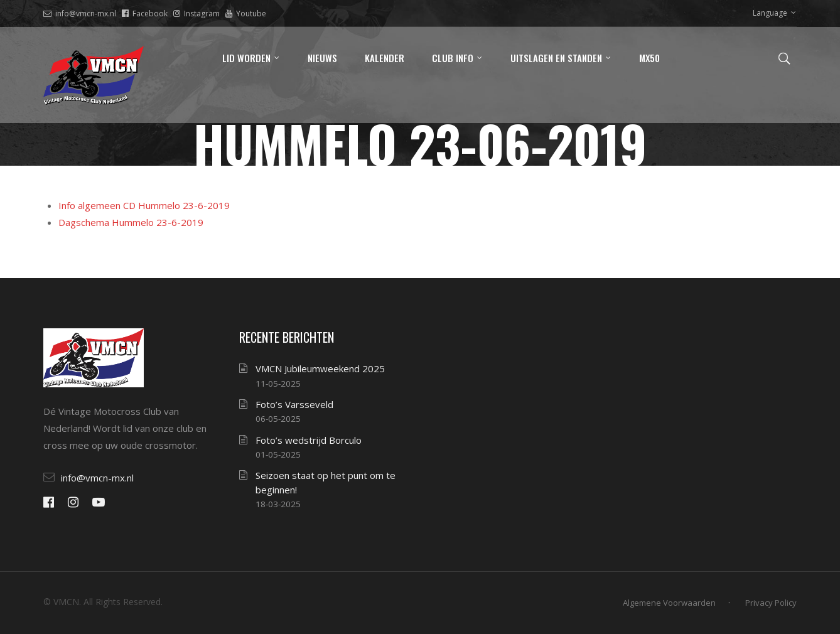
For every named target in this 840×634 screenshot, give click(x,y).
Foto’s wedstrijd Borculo (309, 440)
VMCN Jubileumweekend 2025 (320, 368)
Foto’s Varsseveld (294, 404)
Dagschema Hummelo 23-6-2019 (131, 222)
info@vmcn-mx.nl (80, 13)
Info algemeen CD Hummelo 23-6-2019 (144, 205)
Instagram (197, 13)
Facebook (145, 13)
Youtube (246, 13)
